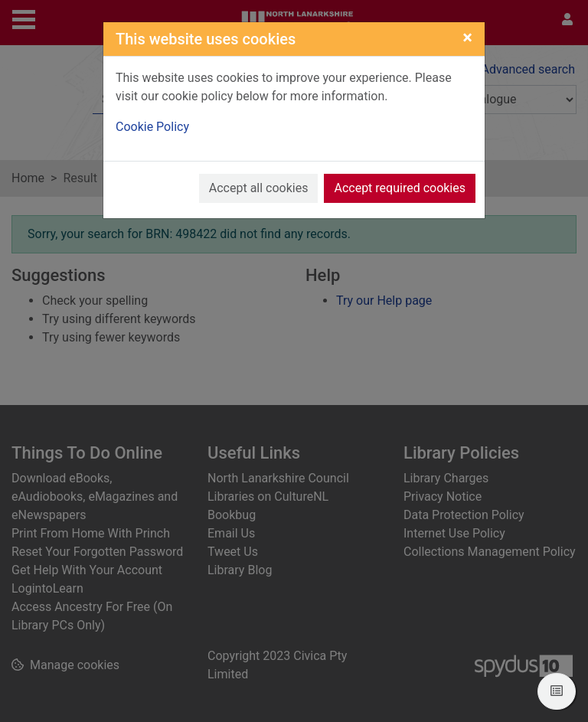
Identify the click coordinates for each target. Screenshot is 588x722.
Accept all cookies (259, 188)
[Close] (467, 38)
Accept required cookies (400, 188)
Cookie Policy (152, 127)
